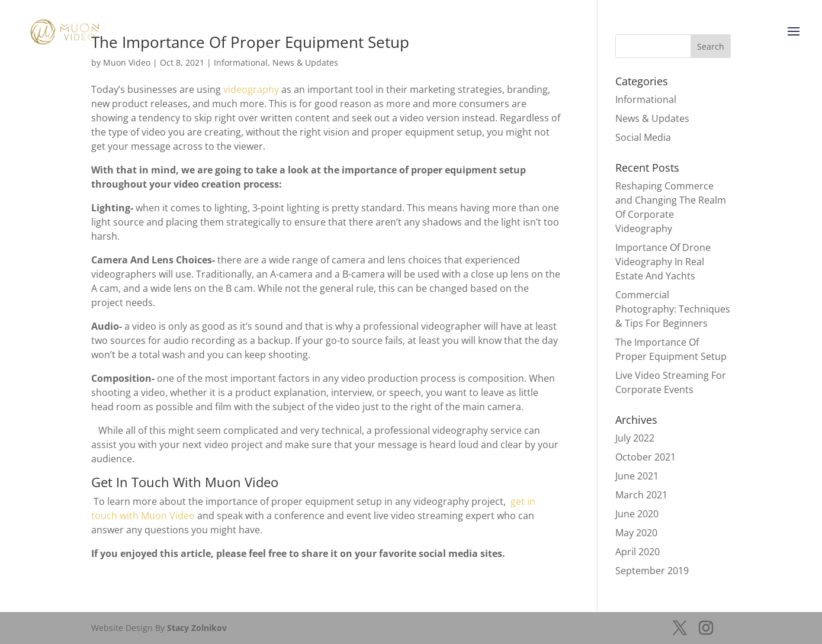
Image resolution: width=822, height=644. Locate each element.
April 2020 (638, 552)
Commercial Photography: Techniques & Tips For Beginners (673, 309)
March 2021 (641, 495)
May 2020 (636, 533)
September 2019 (652, 571)
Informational (646, 99)
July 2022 (635, 438)
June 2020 (637, 514)
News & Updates (652, 118)
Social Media (643, 137)
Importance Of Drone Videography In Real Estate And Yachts (663, 262)
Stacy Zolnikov (197, 628)
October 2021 (646, 457)
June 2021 (637, 476)
